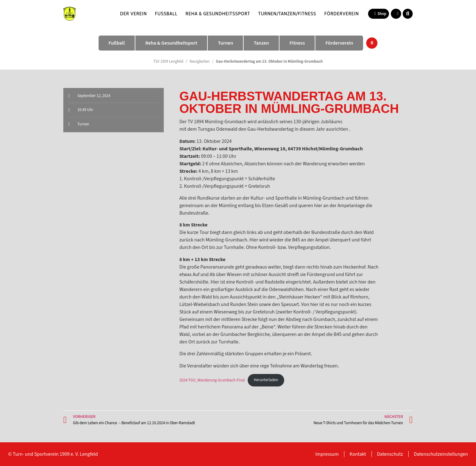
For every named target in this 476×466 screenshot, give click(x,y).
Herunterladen (266, 380)
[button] (408, 14)
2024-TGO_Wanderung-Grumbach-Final (212, 380)
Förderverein (342, 14)
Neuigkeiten (200, 61)
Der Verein (134, 14)
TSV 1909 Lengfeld (168, 61)
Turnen (83, 124)
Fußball (166, 14)
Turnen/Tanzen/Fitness (287, 14)
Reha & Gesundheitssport (218, 14)
